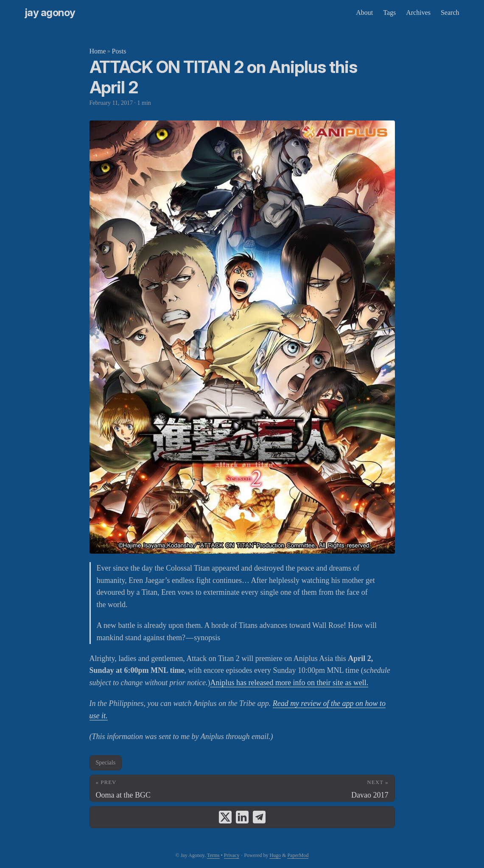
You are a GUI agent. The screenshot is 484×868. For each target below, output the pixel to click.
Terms (213, 855)
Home (98, 51)
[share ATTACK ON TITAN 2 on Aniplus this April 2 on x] (225, 817)
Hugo (275, 855)
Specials (106, 763)
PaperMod (298, 855)
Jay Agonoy (50, 13)
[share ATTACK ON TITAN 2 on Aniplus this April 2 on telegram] (259, 817)
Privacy (232, 855)
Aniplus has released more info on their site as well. (289, 683)
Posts (119, 51)
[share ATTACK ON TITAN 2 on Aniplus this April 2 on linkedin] (242, 817)
